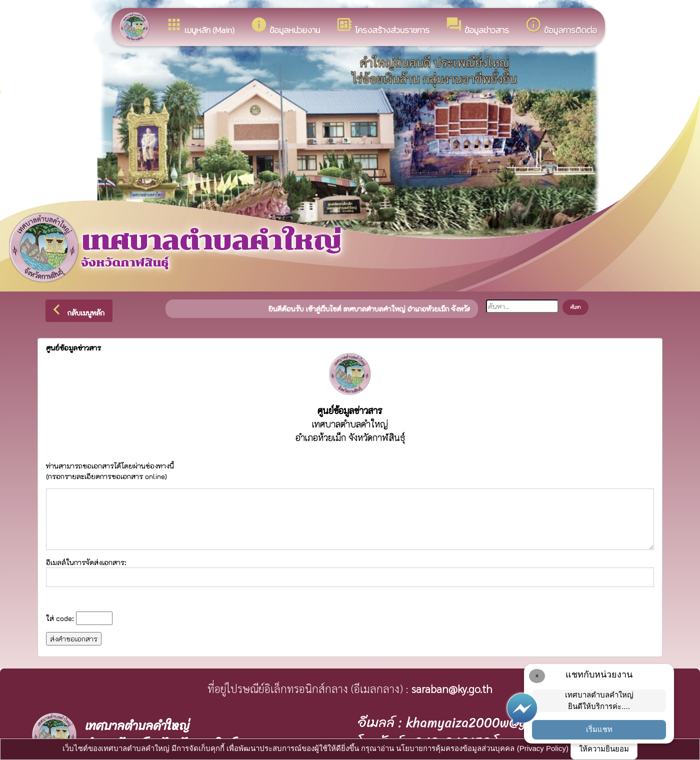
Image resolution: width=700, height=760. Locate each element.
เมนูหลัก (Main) (200, 26)
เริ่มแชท (599, 729)
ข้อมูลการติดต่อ (561, 26)
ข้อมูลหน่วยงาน (285, 26)
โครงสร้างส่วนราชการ (383, 26)
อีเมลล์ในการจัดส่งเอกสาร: (350, 572)
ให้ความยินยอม (604, 749)
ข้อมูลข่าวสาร (477, 26)
